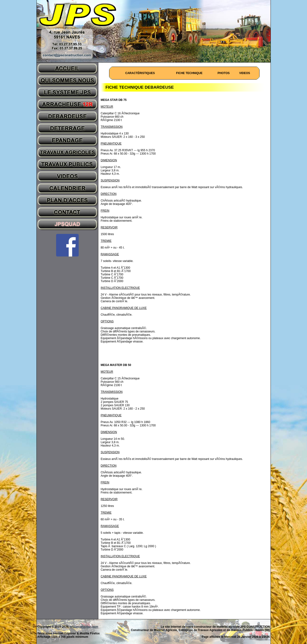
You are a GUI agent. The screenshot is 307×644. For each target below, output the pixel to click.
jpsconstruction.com (84, 627)
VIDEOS (245, 73)
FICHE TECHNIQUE (189, 73)
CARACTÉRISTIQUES (140, 73)
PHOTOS (224, 73)
